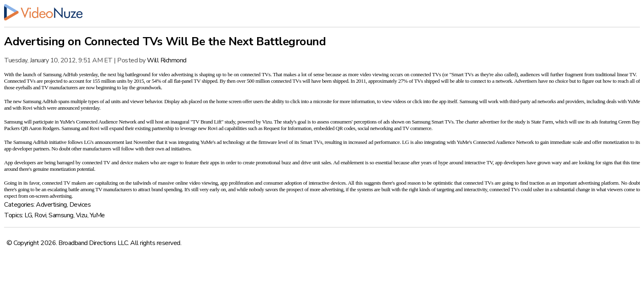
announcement (109, 142)
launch (30, 74)
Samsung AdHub (60, 74)
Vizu (82, 215)
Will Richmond (167, 60)
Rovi (40, 215)
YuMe (97, 215)
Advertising (51, 205)
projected (53, 81)
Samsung (61, 215)
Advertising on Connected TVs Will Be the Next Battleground (165, 42)
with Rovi (22, 108)
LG (28, 215)
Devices (80, 205)
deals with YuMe (623, 101)
